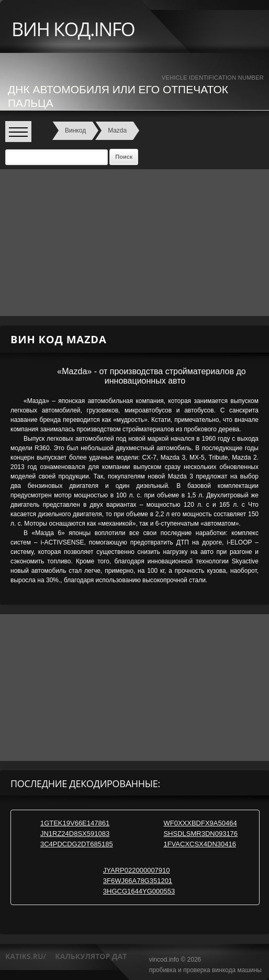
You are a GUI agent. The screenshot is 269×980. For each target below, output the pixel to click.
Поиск (124, 157)
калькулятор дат (91, 956)
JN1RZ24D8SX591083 (75, 834)
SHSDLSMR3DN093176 (200, 834)
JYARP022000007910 (137, 870)
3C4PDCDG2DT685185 (77, 844)
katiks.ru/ (26, 956)
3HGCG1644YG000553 (139, 891)
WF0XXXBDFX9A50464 (200, 823)
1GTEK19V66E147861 (75, 823)
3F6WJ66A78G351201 (138, 881)
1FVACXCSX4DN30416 (200, 844)
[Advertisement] (131, 243)
